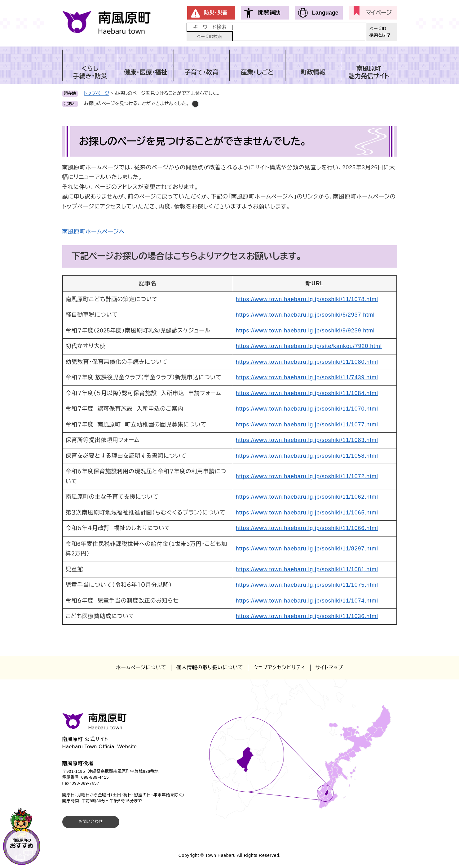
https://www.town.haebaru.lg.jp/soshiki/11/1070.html (307, 409)
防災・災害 (216, 13)
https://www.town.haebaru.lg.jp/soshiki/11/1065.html (307, 513)
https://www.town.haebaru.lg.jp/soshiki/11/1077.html (307, 425)
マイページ (379, 13)
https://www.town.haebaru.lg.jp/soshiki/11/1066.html (307, 528)
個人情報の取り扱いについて (210, 668)
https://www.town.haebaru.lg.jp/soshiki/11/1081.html (307, 569)
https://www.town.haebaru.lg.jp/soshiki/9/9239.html (305, 331)
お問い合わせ (91, 822)
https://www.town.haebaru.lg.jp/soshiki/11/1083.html (307, 440)
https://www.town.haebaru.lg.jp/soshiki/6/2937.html (305, 315)
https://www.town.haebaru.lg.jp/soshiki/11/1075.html (307, 585)
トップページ (97, 93)
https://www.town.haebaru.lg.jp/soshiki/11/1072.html (307, 476)
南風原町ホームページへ (94, 232)
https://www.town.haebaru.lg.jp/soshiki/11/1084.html (307, 393)
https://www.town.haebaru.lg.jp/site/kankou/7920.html (309, 346)
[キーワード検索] (299, 32)
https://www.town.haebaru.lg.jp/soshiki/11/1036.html (307, 616)
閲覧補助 (269, 13)
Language (325, 13)
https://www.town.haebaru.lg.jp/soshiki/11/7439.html (307, 377)
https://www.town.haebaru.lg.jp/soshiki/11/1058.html (307, 456)
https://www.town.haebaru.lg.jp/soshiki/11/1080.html (307, 362)
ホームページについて (141, 668)
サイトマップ (329, 668)
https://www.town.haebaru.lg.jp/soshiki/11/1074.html (307, 601)
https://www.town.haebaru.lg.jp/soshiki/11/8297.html (307, 549)
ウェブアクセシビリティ (279, 668)
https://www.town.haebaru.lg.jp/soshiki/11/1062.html (307, 497)
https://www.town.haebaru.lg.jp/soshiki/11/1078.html (307, 299)
